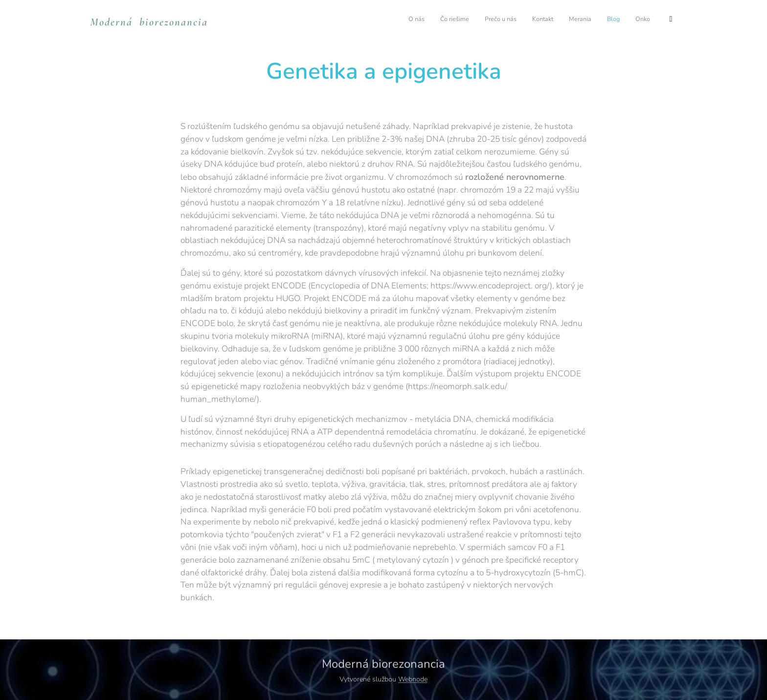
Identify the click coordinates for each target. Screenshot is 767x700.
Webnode (413, 679)
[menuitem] (539, 20)
